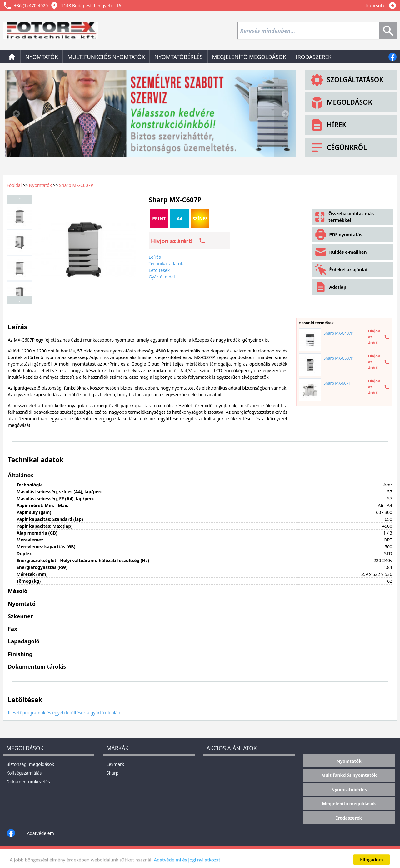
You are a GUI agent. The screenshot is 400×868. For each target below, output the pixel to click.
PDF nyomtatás (338, 234)
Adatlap (330, 287)
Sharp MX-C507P (338, 358)
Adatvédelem (40, 833)
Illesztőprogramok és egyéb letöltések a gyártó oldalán (64, 713)
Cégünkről (338, 147)
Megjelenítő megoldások (249, 57)
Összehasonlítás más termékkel (344, 217)
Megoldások (341, 102)
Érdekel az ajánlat (341, 269)
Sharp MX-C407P (338, 333)
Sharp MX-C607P (76, 185)
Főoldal (14, 185)
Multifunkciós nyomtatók (106, 57)
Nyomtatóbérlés (178, 57)
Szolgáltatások (346, 80)
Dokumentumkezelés (28, 782)
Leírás (155, 257)
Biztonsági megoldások (30, 764)
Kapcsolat (376, 5)
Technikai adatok (166, 264)
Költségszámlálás (24, 773)
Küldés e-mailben (340, 252)
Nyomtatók (42, 57)
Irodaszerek (314, 57)
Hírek (328, 125)
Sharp (113, 773)
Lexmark (115, 764)
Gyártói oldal (162, 277)
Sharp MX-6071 (337, 383)
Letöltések (159, 270)
